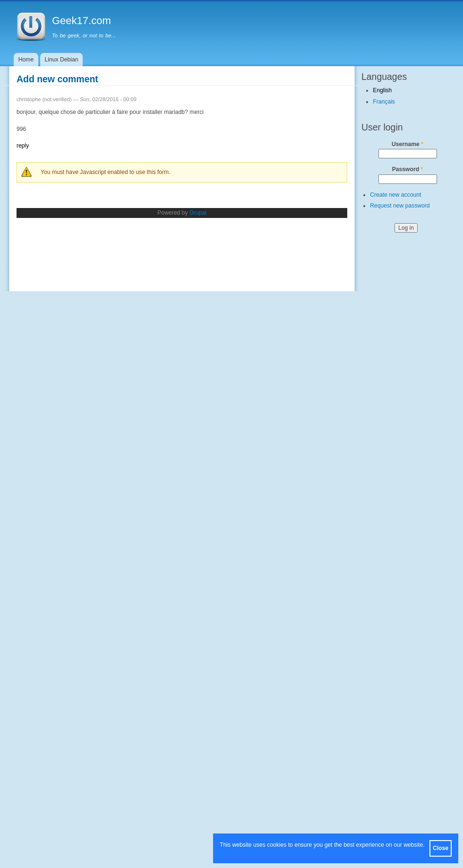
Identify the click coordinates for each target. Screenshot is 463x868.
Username (407, 144)
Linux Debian (62, 60)
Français (384, 102)
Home (26, 60)
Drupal (198, 213)
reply (23, 146)
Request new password (400, 206)
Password (408, 169)
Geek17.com (81, 21)
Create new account (395, 195)
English (382, 90)
